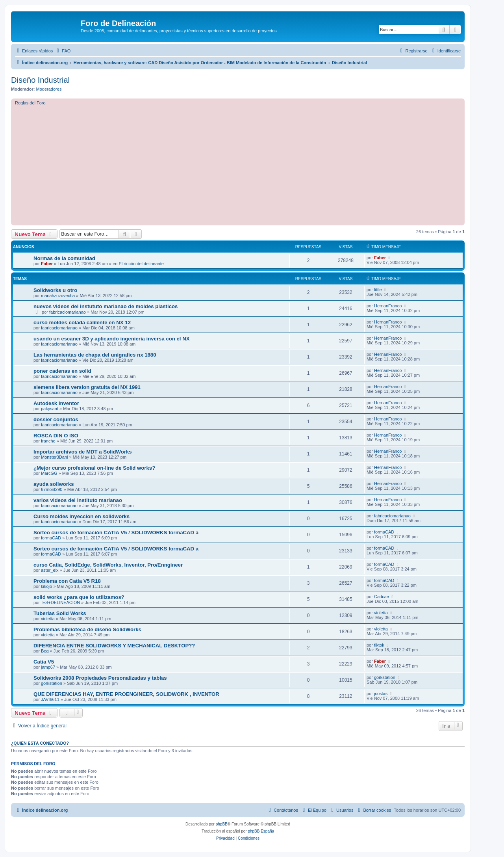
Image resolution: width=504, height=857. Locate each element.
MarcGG (49, 473)
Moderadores (49, 89)
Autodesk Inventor (56, 403)
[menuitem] (63, 51)
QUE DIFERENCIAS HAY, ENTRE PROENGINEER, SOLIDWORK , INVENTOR (126, 694)
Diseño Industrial (40, 80)
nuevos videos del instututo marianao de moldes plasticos (106, 306)
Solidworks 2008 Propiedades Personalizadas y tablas (100, 678)
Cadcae (382, 597)
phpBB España (261, 831)
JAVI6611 (50, 699)
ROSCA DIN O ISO (56, 436)
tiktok (379, 645)
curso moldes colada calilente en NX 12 (82, 323)
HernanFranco (388, 306)
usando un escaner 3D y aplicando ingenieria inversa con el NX (112, 339)
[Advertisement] (251, 164)
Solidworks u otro (55, 290)
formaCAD (51, 538)
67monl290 (52, 489)
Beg (45, 651)
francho (48, 441)
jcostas (381, 693)
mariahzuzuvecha (58, 296)
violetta (48, 619)
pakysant (50, 409)
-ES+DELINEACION (60, 602)
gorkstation (52, 683)
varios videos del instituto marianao (78, 500)
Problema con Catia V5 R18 (67, 581)
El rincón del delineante (141, 264)
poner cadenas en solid (62, 371)
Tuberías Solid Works (60, 613)
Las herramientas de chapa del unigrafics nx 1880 (95, 355)
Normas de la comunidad (64, 258)
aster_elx (50, 570)
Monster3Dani (54, 457)
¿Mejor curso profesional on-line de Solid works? (94, 468)
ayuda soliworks (54, 484)
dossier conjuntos (56, 419)
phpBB (222, 824)
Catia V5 (44, 662)
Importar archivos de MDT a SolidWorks (83, 452)
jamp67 (48, 667)
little (378, 290)
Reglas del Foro (30, 103)
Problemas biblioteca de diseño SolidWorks (87, 629)
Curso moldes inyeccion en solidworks (82, 516)
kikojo (46, 586)
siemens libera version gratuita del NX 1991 (87, 387)
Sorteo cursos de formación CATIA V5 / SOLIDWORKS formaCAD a (116, 533)
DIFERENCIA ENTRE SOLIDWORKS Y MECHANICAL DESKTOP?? (114, 646)
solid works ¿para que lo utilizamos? (79, 597)
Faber (47, 264)
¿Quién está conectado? (40, 743)
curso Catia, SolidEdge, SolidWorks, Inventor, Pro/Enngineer (108, 565)
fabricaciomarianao (68, 312)
